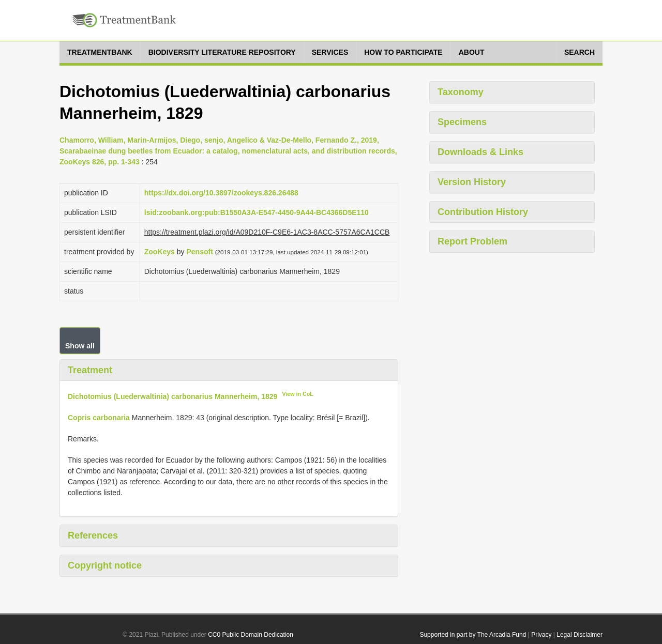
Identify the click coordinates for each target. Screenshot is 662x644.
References (93, 535)
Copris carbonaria (99, 418)
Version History (472, 182)
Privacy (541, 635)
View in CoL (298, 394)
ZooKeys (160, 252)
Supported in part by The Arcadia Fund (473, 635)
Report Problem (472, 241)
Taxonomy (461, 92)
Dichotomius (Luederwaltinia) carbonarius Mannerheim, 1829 (172, 396)
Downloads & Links (480, 152)
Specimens (462, 122)
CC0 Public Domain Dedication (251, 635)
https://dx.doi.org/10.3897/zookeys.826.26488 (221, 193)
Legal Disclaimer (580, 635)
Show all (80, 346)
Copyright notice (105, 565)
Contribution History (483, 212)
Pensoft (199, 252)
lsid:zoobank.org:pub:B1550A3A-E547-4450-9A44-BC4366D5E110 (257, 212)
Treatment (90, 370)
